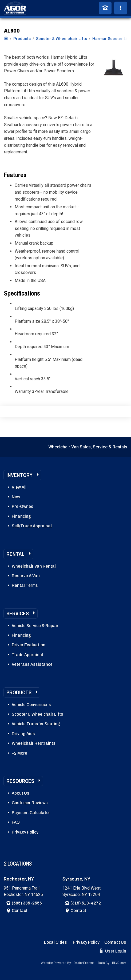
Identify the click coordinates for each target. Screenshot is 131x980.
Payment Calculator (31, 813)
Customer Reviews (30, 803)
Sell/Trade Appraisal (32, 526)
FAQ (16, 822)
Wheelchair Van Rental (34, 566)
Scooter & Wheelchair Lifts (37, 714)
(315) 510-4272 (86, 903)
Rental (15, 554)
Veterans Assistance (32, 664)
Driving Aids (23, 734)
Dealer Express (84, 963)
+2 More (19, 753)
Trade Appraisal (27, 655)
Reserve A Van (26, 576)
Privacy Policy (25, 832)
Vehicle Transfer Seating (36, 724)
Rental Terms (25, 585)
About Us (21, 793)
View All (19, 487)
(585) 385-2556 (27, 903)
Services (18, 614)
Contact (20, 911)
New (16, 497)
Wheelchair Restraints (34, 743)
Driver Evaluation (29, 645)
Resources (20, 781)
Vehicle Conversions (31, 705)
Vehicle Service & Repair (35, 626)
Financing (21, 516)
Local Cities (55, 942)
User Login (113, 951)
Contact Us (115, 942)
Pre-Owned (23, 506)
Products (19, 692)
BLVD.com (119, 963)
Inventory (19, 475)
